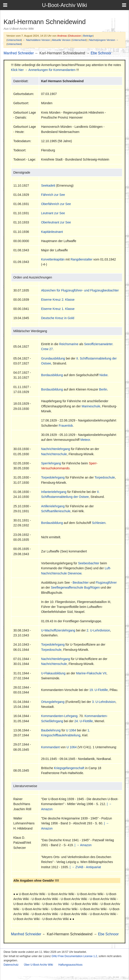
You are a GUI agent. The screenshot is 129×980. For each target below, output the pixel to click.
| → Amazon (83, 845)
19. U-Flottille (99, 690)
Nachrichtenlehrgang (55, 449)
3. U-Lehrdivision (104, 702)
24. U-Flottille (84, 721)
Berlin (103, 389)
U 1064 (71, 730)
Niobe (104, 375)
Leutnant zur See (53, 213)
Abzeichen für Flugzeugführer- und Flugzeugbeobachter (80, 290)
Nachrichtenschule (54, 454)
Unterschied (14, 40)
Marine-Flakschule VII (91, 673)
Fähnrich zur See (53, 195)
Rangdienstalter (82, 259)
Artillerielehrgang (53, 506)
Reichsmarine (69, 344)
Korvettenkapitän (53, 259)
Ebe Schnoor (101, 53)
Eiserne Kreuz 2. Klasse (58, 300)
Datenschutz (11, 965)
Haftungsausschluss (70, 965)
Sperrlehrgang (51, 463)
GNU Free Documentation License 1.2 (74, 956)
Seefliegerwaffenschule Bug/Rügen (75, 587)
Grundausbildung (53, 358)
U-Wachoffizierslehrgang (58, 630)
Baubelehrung (51, 730)
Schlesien (99, 523)
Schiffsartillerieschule (56, 511)
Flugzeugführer (106, 583)
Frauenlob (66, 426)
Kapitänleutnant (52, 232)
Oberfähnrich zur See (56, 204)
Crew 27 (47, 349)
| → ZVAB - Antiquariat (85, 867)
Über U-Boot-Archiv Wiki (39, 965)
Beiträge (88, 36)
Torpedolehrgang (53, 477)
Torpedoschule (105, 477)
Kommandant (50, 747)
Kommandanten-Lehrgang (59, 716)
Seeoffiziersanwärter (98, 344)
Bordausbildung (52, 375)
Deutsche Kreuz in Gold (58, 318)
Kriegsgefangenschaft (69, 768)
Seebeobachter (89, 563)
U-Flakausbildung (53, 673)
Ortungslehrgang (53, 702)
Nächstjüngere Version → (104, 40)
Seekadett (48, 185)
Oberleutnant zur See (56, 222)
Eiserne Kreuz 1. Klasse (58, 309)
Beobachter (81, 583)
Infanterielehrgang (54, 492)
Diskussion (75, 36)
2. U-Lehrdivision (98, 630)
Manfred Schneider (19, 53)
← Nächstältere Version (36, 40)
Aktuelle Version (61, 40)
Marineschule (91, 406)
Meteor (85, 440)
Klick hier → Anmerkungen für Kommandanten (43, 70)
